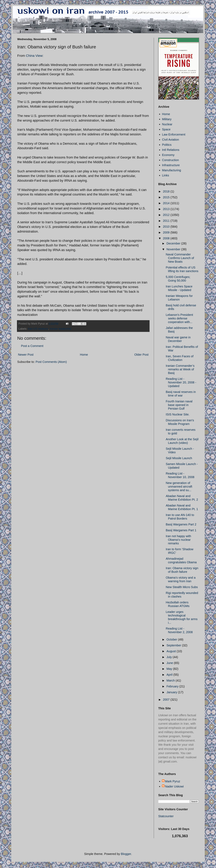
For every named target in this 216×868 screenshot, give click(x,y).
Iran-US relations (38, 329)
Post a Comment (32, 346)
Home (84, 355)
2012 (167, 215)
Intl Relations (171, 150)
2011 (167, 221)
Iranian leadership (60, 329)
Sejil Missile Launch (179, 458)
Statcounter (166, 816)
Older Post (141, 355)
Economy (168, 155)
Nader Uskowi (174, 786)
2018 (167, 191)
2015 (167, 197)
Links (166, 175)
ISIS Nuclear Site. (178, 414)
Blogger (126, 854)
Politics (167, 145)
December (174, 243)
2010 (167, 227)
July (170, 657)
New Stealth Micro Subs (182, 587)
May (170, 669)
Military (167, 119)
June (170, 663)
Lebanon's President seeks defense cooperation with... (179, 318)
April (170, 675)
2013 (167, 209)
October (172, 639)
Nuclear (167, 124)
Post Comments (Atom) (51, 362)
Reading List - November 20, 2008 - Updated (181, 382)
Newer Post (26, 355)
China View (34, 56)
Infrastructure (171, 165)
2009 (167, 232)
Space (166, 129)
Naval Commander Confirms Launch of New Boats (180, 258)
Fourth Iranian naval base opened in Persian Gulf (179, 405)
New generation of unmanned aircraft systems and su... (179, 487)
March (171, 680)
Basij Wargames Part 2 (181, 524)
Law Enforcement (174, 134)
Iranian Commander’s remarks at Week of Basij (180, 369)
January (172, 692)
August (172, 651)
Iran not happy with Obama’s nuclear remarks (178, 540)
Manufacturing (172, 170)
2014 (167, 203)
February (173, 686)
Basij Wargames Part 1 (181, 530)
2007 (167, 700)
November (174, 249)
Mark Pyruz (173, 781)
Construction (170, 160)
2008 (167, 238)
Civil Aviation (170, 140)
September (174, 645)
